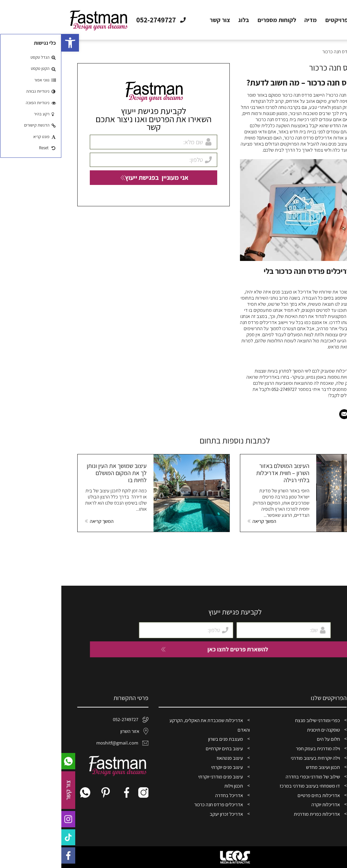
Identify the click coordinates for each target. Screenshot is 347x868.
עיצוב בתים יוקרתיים (163, 748)
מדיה (249, 20)
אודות (302, 20)
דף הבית (328, 20)
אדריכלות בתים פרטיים (257, 795)
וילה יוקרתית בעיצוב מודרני (254, 758)
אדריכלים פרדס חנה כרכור (157, 804)
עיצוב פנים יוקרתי (166, 767)
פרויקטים (275, 20)
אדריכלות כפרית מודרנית (256, 814)
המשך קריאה (203, 521)
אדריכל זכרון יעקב (165, 814)
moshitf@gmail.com (61, 743)
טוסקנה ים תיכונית (262, 730)
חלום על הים (267, 739)
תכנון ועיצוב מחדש (262, 767)
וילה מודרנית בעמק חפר (257, 748)
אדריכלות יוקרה (264, 804)
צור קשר (159, 20)
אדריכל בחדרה (168, 795)
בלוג (182, 20)
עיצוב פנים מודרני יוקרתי (159, 777)
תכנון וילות (172, 786)
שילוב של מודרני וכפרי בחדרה (251, 777)
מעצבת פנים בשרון (164, 739)
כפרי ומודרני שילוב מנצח (256, 720)
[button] (9, 43)
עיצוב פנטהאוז (168, 758)
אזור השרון (73, 731)
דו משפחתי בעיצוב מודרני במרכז (248, 786)
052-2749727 (223, 389)
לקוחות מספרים (216, 20)
